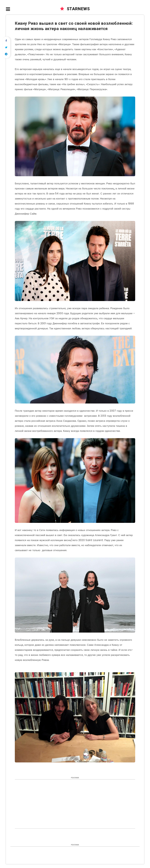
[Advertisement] (75, 803)
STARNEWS (75, 9)
